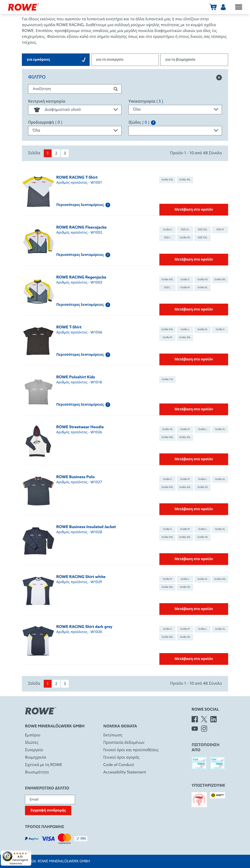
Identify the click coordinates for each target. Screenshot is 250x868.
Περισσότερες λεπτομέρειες (83, 205)
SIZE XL (185, 230)
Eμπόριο (33, 735)
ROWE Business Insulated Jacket (86, 527)
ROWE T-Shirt (69, 327)
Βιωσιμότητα (37, 772)
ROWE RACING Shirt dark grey (84, 627)
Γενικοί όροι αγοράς (121, 758)
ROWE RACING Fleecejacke (81, 228)
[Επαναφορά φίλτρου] (219, 78)
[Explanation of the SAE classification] (153, 123)
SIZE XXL (202, 238)
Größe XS (185, 238)
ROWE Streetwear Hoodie (80, 427)
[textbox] (75, 110)
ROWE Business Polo (75, 477)
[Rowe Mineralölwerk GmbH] (23, 7)
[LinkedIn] (213, 719)
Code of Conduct (119, 765)
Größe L (185, 330)
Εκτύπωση (113, 735)
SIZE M (220, 230)
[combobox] (75, 110)
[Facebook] (195, 719)
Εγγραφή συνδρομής (48, 810)
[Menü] (29, 853)
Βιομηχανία (36, 758)
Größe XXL (167, 180)
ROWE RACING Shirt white (81, 577)
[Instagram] (204, 729)
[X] (204, 719)
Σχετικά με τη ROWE (44, 765)
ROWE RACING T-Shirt (77, 178)
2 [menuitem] (56, 154)
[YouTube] (195, 729)
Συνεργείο (34, 750)
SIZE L (167, 238)
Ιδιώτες (32, 743)
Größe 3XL (185, 180)
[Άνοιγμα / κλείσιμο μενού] (239, 7)
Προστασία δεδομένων (124, 743)
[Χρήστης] (223, 7)
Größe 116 (167, 379)
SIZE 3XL (203, 230)
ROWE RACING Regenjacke (81, 278)
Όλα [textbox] (137, 110)
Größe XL (203, 288)
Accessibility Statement (125, 772)
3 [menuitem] (65, 154)
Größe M (185, 288)
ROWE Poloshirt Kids (76, 377)
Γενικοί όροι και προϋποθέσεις (131, 750)
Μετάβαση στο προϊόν (194, 210)
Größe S (167, 230)
